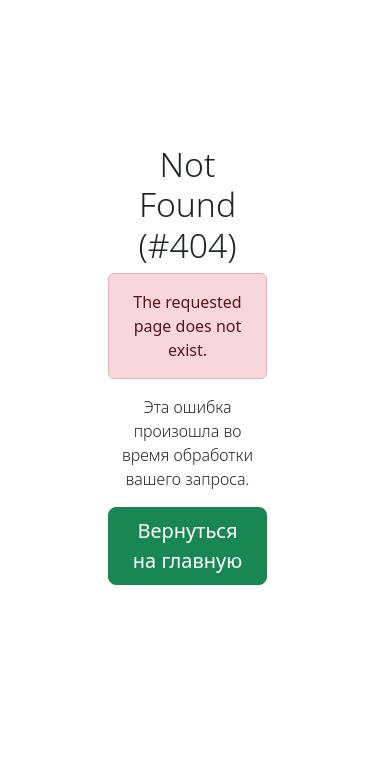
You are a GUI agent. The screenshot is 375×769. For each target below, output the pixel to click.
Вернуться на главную (187, 545)
